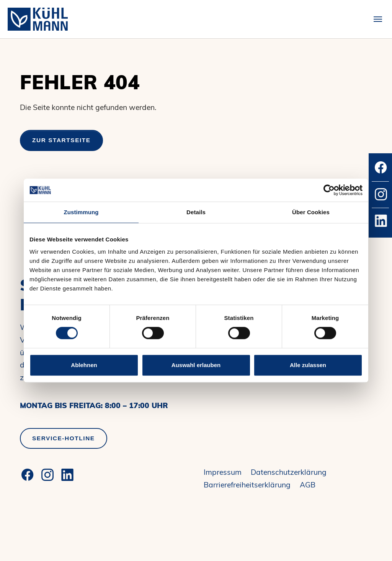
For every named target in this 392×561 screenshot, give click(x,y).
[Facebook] (28, 475)
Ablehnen (84, 365)
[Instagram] (47, 475)
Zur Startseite (61, 140)
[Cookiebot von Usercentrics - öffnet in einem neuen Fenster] (329, 190)
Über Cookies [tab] (311, 212)
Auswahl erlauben (196, 365)
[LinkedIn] (67, 475)
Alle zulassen (308, 365)
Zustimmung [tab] (81, 212)
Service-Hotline (64, 438)
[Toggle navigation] (378, 19)
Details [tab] (196, 212)
